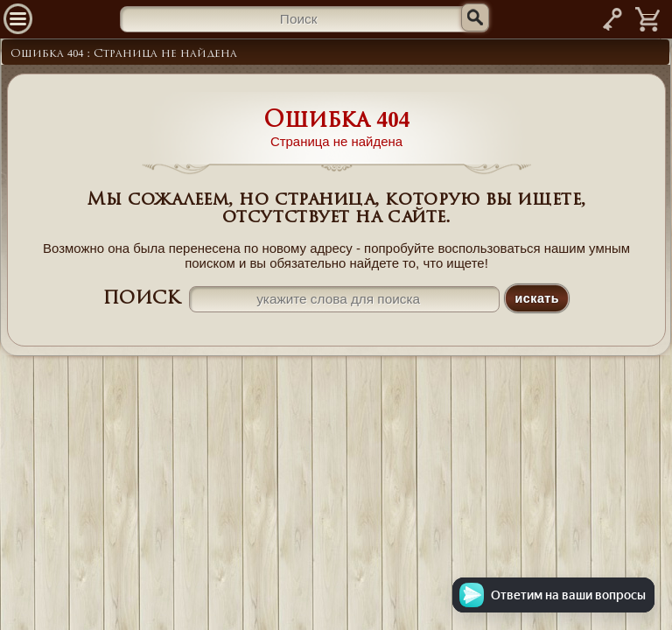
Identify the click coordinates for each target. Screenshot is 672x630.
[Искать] (475, 17)
